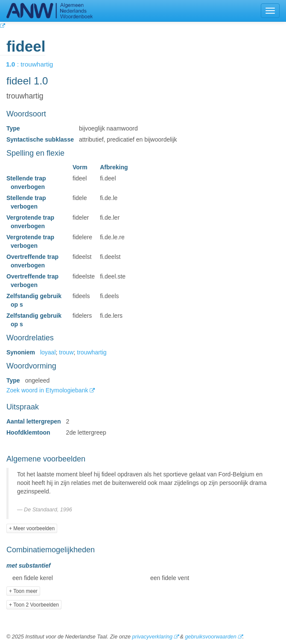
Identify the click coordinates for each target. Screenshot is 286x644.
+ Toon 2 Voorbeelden (34, 605)
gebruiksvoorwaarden (210, 637)
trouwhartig (92, 352)
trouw (66, 352)
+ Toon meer (23, 591)
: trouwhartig (35, 64)
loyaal (48, 352)
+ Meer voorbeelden (32, 528)
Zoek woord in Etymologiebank (48, 390)
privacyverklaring (152, 637)
